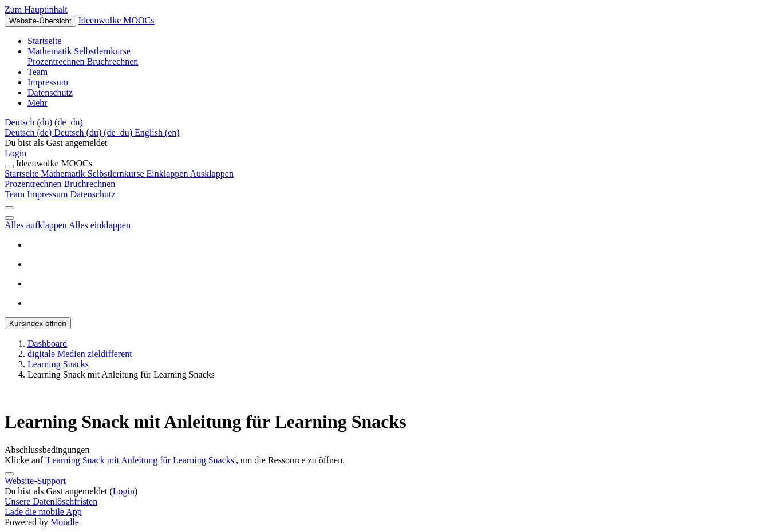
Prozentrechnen (33, 184)
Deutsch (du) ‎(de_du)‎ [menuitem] (94, 132)
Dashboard (47, 344)
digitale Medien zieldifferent (80, 354)
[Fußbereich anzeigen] (9, 474)
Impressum (48, 194)
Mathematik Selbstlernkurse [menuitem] (79, 51)
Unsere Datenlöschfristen (51, 501)
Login (15, 153)
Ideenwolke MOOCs (117, 20)
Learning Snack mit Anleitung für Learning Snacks (141, 460)
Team (16, 194)
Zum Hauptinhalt (36, 9)
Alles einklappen (100, 225)
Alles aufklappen (37, 225)
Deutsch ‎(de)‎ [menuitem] (29, 132)
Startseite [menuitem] (45, 41)
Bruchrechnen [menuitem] (113, 61)
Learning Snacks (58, 364)
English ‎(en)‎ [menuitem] (157, 132)
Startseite (23, 174)
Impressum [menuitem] (48, 82)
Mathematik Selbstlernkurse (137, 174)
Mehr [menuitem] (37, 103)
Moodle (65, 522)
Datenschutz (92, 194)
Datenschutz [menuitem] (50, 92)
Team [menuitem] (37, 72)
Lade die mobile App (43, 512)
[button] (44, 122)
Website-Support (35, 481)
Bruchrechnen (90, 184)
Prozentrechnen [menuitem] (57, 61)
